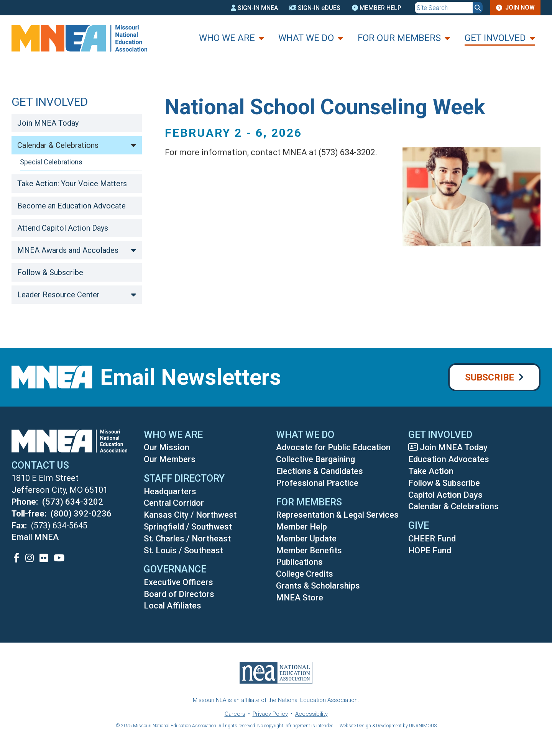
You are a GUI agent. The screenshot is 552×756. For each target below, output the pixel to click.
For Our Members (399, 38)
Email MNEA (35, 537)
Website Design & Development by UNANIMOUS (388, 726)
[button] (466, 255)
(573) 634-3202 (73, 502)
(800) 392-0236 (81, 514)
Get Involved (495, 38)
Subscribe (490, 377)
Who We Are (227, 38)
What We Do (306, 38)
